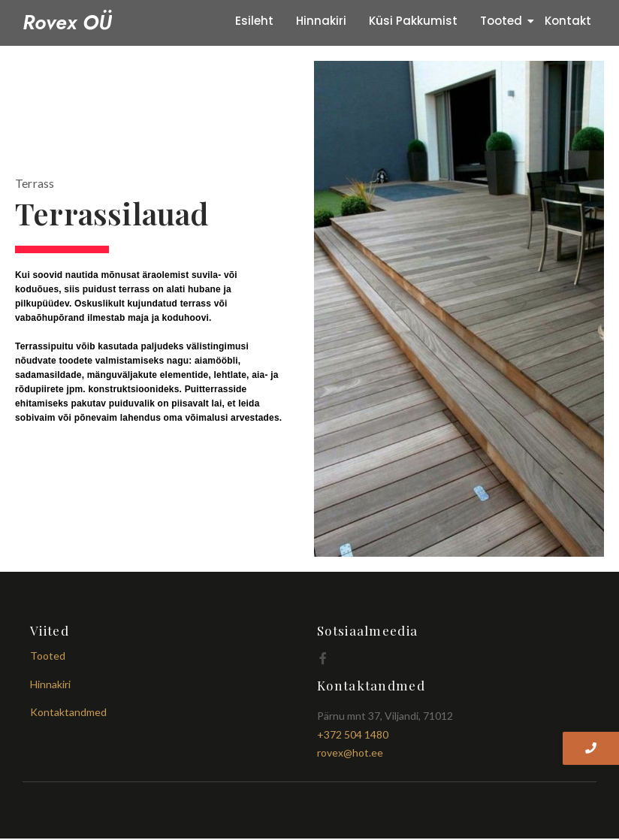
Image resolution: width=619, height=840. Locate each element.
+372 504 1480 (353, 734)
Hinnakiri (321, 21)
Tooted (504, 21)
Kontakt (568, 21)
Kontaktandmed (68, 712)
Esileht (254, 21)
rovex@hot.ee (350, 752)
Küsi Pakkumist (413, 21)
